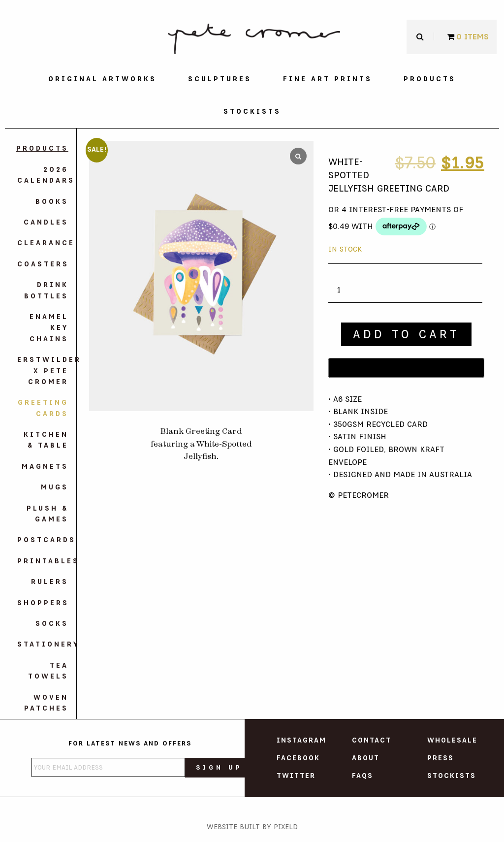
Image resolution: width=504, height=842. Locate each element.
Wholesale (452, 741)
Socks (52, 624)
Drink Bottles (46, 291)
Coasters (43, 264)
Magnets (45, 467)
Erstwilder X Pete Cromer (43, 371)
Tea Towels (48, 671)
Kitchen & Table (46, 440)
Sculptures (220, 79)
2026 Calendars (43, 175)
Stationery (43, 645)
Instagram (301, 741)
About (366, 758)
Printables (43, 561)
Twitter (296, 776)
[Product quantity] (343, 290)
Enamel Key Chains (49, 328)
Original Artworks (102, 79)
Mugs (55, 487)
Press (441, 758)
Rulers (50, 582)
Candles (46, 223)
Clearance (43, 243)
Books (52, 202)
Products (430, 79)
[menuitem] (102, 79)
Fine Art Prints (328, 79)
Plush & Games (47, 514)
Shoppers (43, 603)
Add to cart (406, 334)
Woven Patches (46, 703)
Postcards (43, 540)
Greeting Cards (43, 408)
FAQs (362, 776)
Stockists (252, 112)
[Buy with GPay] (406, 368)
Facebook (298, 758)
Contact (372, 741)
